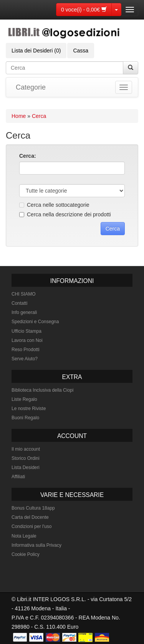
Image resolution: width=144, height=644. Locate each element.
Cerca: (28, 156)
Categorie (31, 87)
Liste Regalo (24, 399)
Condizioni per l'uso (31, 526)
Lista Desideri (26, 467)
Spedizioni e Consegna (35, 322)
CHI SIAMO (24, 294)
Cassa (81, 51)
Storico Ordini (26, 458)
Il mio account (26, 449)
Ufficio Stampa (26, 331)
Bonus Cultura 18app (33, 508)
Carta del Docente (30, 517)
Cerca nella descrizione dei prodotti (65, 214)
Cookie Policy (26, 554)
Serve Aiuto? (25, 359)
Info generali (24, 312)
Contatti (19, 303)
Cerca (39, 116)
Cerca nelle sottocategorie (54, 205)
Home (19, 116)
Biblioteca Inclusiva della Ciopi (42, 390)
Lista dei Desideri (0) (36, 51)
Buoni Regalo (25, 418)
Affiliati (18, 477)
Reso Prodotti (26, 350)
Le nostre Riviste (29, 409)
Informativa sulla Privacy (36, 545)
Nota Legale (24, 536)
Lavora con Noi (27, 340)
